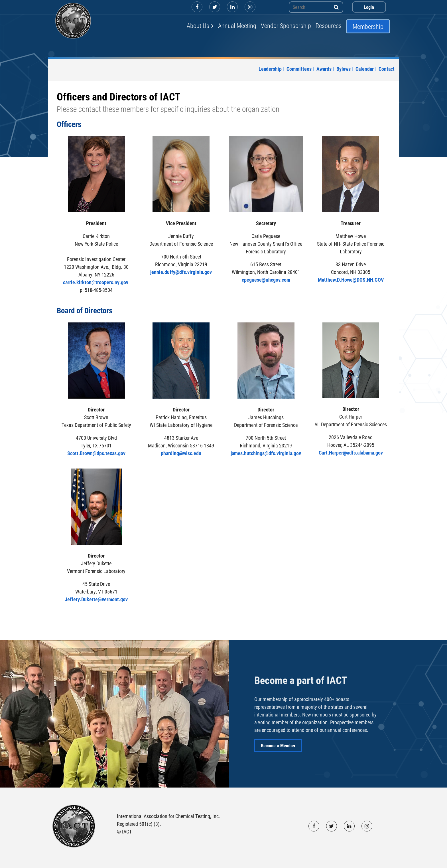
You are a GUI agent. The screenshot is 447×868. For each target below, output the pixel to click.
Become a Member (278, 745)
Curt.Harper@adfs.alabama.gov (351, 453)
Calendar (365, 69)
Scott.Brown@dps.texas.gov (96, 453)
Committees (299, 69)
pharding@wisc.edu (181, 453)
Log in (369, 7)
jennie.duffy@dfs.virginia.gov (181, 272)
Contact (387, 69)
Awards (324, 69)
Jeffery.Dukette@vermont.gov (96, 599)
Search (336, 7)
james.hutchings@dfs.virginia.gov (266, 453)
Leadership (270, 69)
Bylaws (344, 69)
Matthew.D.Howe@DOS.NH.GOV (351, 280)
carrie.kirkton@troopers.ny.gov (96, 282)
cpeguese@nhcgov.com (266, 280)
